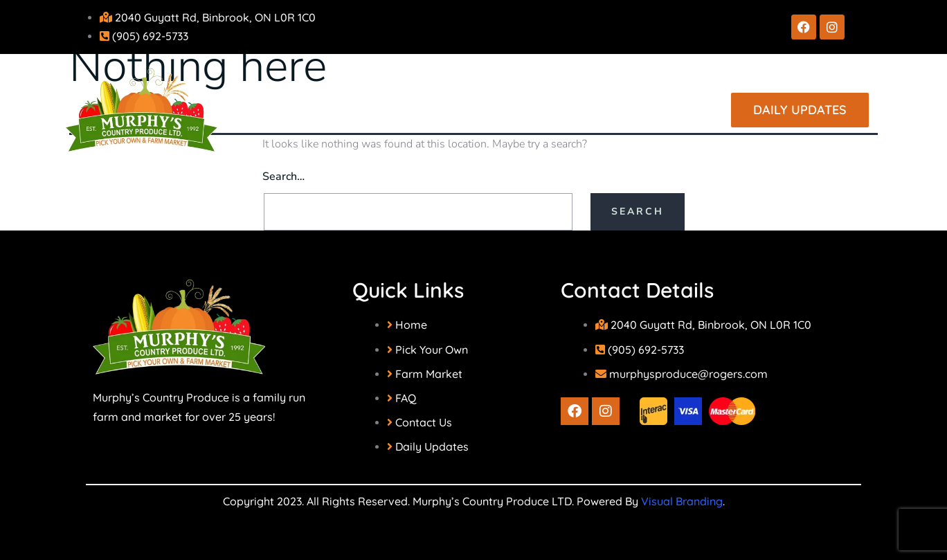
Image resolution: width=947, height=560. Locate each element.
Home (313, 109)
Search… (283, 177)
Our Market (520, 109)
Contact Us (631, 109)
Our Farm (403, 109)
